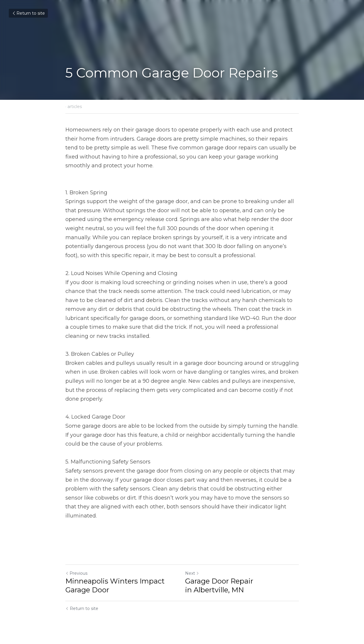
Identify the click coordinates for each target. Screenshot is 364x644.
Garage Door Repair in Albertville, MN (219, 585)
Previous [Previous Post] (76, 573)
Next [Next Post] (192, 573)
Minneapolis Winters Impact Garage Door (115, 585)
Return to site (28, 13)
